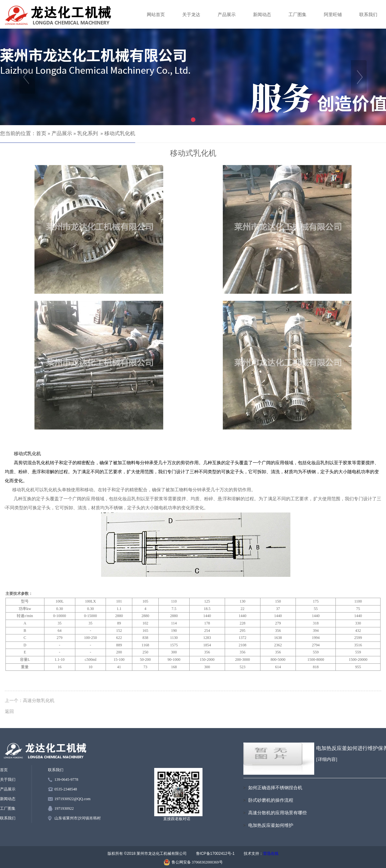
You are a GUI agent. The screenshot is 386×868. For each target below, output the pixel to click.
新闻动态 (262, 15)
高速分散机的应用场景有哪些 (278, 813)
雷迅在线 (271, 854)
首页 (41, 133)
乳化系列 (88, 133)
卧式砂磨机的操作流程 (271, 800)
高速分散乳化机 (39, 700)
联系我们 (368, 15)
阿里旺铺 (333, 15)
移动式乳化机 (120, 133)
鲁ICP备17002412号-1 (215, 854)
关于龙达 (191, 15)
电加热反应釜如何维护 (271, 825)
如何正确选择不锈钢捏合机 (275, 788)
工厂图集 (297, 15)
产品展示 (227, 15)
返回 (9, 711)
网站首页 (156, 15)
